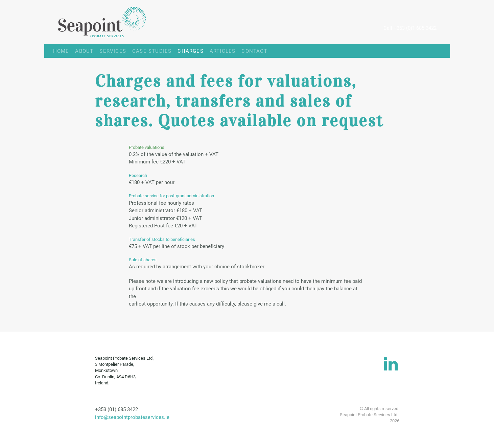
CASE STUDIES (152, 51)
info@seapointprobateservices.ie (132, 417)
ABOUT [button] (84, 51)
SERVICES (113, 51)
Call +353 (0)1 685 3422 (410, 28)
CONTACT (254, 51)
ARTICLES (223, 51)
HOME (57, 51)
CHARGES (190, 51)
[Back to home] (95, 22)
